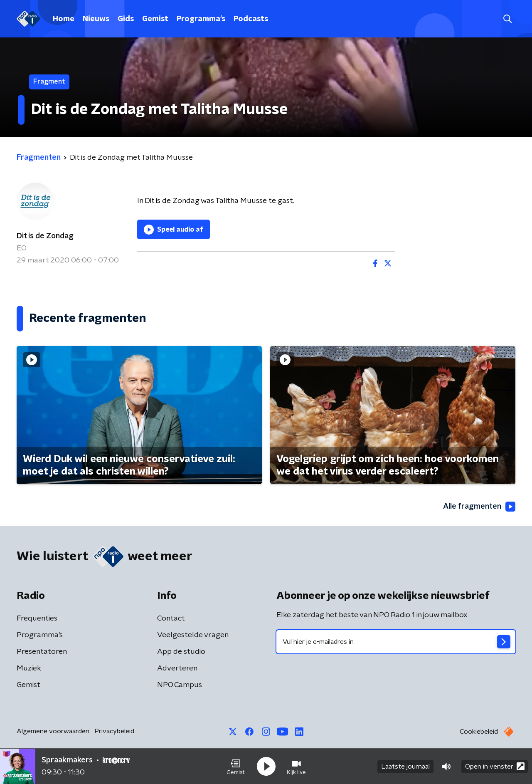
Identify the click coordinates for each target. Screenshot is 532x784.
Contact (171, 618)
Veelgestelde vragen (193, 635)
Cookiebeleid (479, 732)
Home (64, 19)
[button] (236, 767)
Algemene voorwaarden (53, 731)
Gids (126, 19)
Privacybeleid (114, 731)
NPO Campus (180, 685)
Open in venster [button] (495, 766)
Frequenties (37, 618)
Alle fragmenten (479, 507)
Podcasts (251, 19)
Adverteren (177, 668)
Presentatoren (42, 652)
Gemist (155, 19)
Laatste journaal (405, 767)
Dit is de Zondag (45, 236)
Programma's (201, 19)
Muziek (29, 668)
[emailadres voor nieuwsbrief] (396, 642)
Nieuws (96, 19)
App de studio (181, 652)
